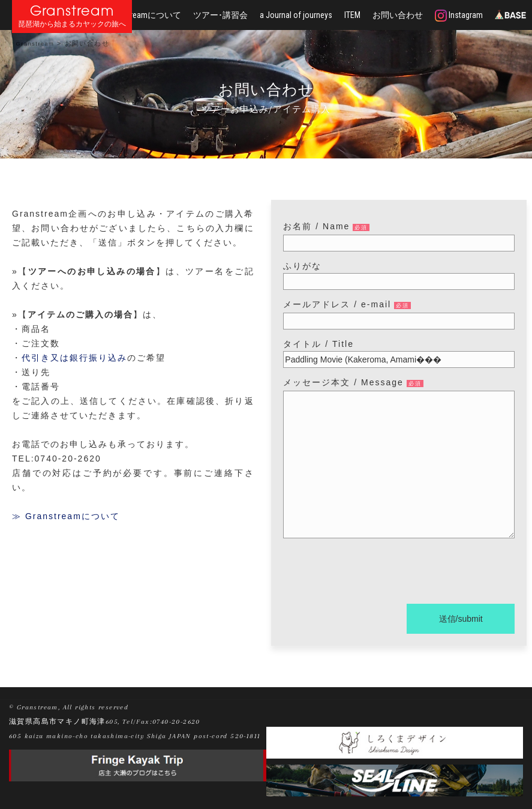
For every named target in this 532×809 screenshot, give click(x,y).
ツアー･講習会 (220, 15)
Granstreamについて (145, 15)
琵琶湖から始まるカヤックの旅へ (72, 24)
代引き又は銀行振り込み (74, 358)
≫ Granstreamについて (66, 516)
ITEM (352, 15)
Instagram (459, 16)
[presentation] (374, 573)
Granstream (72, 11)
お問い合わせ (398, 15)
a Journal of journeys (296, 15)
